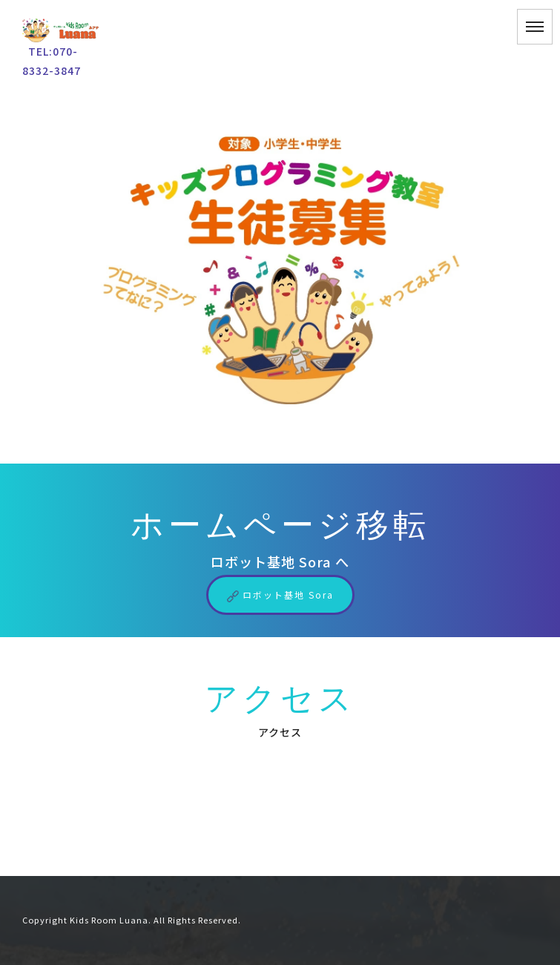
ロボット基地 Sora (280, 595)
